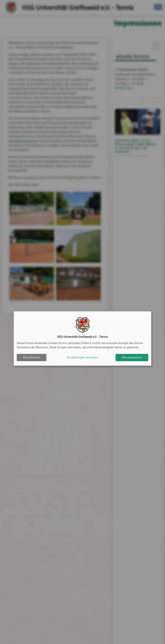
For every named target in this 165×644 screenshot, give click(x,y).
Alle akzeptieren (132, 357)
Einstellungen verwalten (82, 357)
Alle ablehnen (32, 357)
